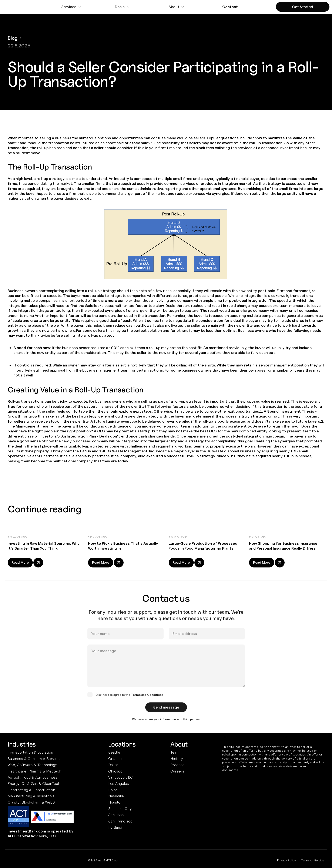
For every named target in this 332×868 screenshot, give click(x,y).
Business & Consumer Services (35, 759)
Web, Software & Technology (32, 765)
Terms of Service (313, 860)
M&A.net (97, 860)
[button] (72, 7)
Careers (177, 771)
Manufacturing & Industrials (31, 796)
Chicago (115, 771)
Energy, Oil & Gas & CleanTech (34, 783)
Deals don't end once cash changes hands (137, 436)
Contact (230, 7)
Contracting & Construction (31, 790)
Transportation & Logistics (30, 752)
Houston (115, 802)
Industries (22, 744)
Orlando (115, 759)
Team (175, 752)
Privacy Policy (286, 860)
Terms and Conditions (147, 699)
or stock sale (136, 143)
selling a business (55, 138)
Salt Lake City (120, 809)
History (177, 759)
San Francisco (120, 821)
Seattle (114, 752)
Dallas (113, 765)
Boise (113, 790)
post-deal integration (249, 300)
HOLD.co (112, 860)
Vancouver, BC (121, 777)
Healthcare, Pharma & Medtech (34, 771)
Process (177, 765)
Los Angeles (119, 783)
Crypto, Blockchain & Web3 (31, 802)
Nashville (116, 796)
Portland (115, 827)
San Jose (116, 815)
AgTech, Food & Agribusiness (33, 777)
